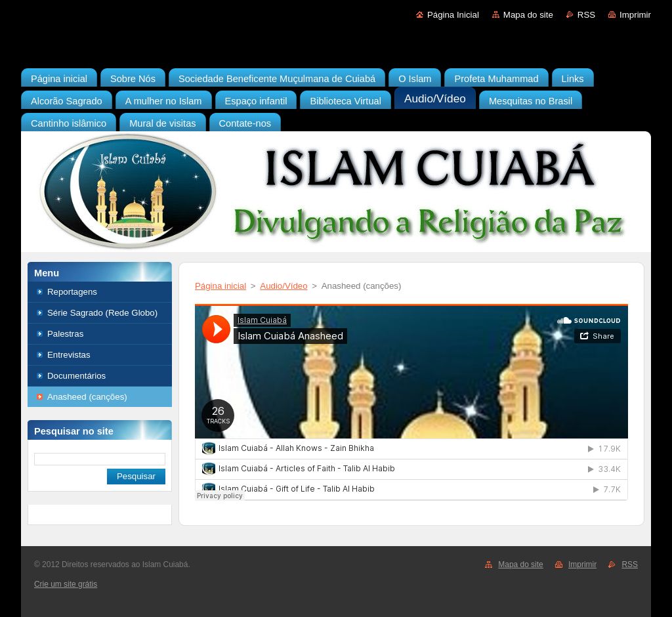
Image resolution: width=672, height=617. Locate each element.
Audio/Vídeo (283, 286)
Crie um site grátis (66, 584)
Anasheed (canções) (87, 397)
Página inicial (220, 286)
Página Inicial (453, 15)
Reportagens (72, 292)
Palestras (65, 334)
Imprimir (635, 15)
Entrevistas (69, 355)
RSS (586, 15)
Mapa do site (528, 15)
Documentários (76, 376)
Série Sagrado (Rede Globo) (102, 313)
